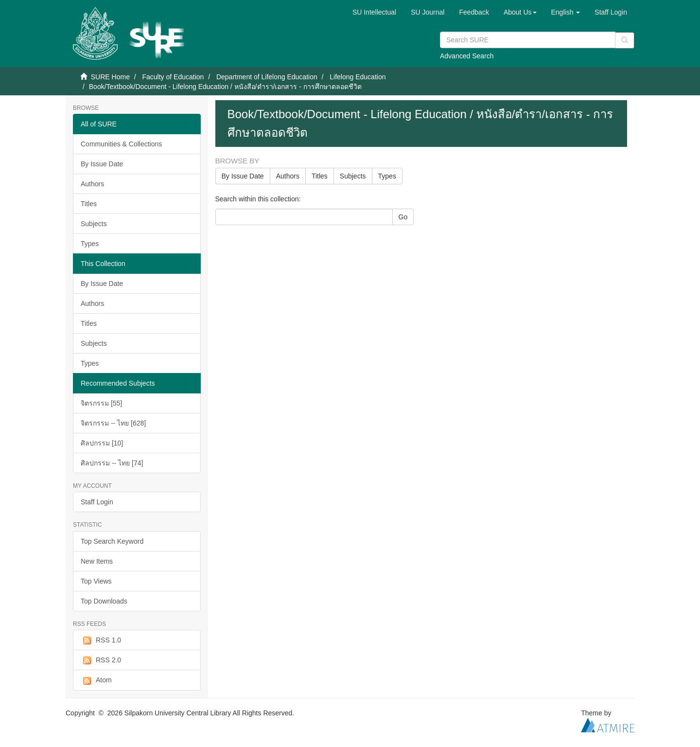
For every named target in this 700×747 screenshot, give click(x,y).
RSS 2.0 (101, 660)
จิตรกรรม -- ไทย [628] (113, 423)
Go (403, 217)
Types (90, 244)
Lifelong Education (358, 77)
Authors (92, 184)
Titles (89, 204)
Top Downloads (104, 601)
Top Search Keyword (112, 541)
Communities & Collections (121, 144)
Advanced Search (467, 56)
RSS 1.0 (101, 640)
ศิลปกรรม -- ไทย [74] (112, 463)
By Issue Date (102, 164)
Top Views (96, 581)
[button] (520, 12)
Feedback (474, 12)
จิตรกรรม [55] (101, 403)
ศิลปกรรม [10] (102, 443)
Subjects (94, 224)
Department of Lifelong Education (267, 77)
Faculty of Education (173, 77)
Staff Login (97, 502)
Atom (96, 680)
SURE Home (110, 77)
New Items (97, 561)
